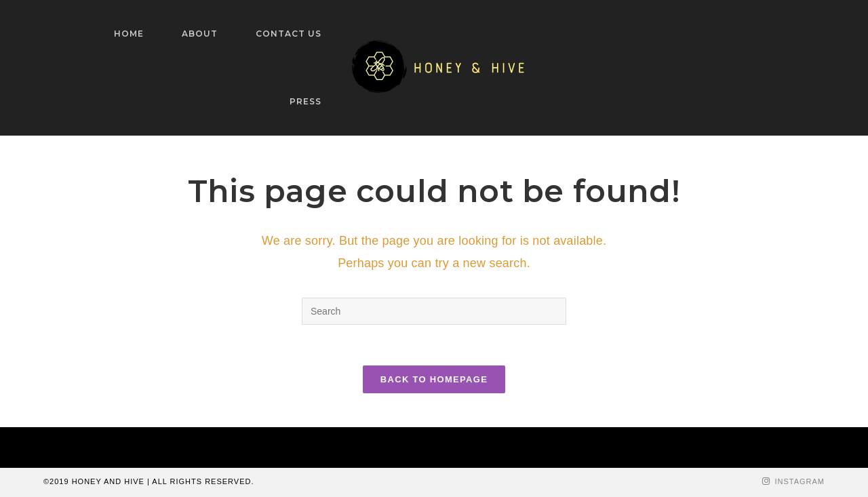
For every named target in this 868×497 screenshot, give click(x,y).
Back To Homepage (434, 379)
